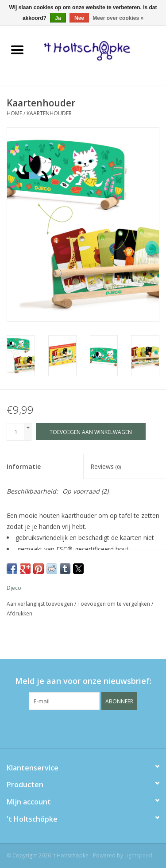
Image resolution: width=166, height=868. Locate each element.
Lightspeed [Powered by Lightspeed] (138, 855)
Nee (79, 18)
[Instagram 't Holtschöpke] (99, 728)
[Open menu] (17, 49)
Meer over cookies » (118, 18)
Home (14, 113)
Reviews (106, 466)
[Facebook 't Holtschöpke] (67, 728)
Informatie (24, 466)
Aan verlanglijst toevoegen (41, 604)
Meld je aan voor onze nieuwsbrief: (83, 681)
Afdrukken (19, 613)
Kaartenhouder (49, 113)
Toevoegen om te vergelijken (114, 604)
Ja (58, 18)
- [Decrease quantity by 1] (28, 436)
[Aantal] (15, 432)
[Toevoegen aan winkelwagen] (91, 432)
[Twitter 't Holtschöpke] (83, 728)
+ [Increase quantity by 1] (28, 428)
